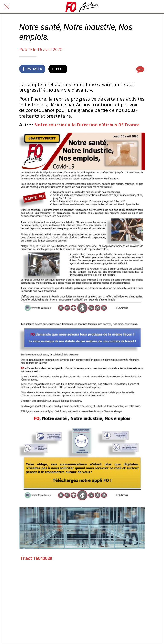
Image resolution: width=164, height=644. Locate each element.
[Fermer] (7, 7)
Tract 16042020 (36, 558)
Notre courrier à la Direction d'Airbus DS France (87, 125)
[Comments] (140, 69)
